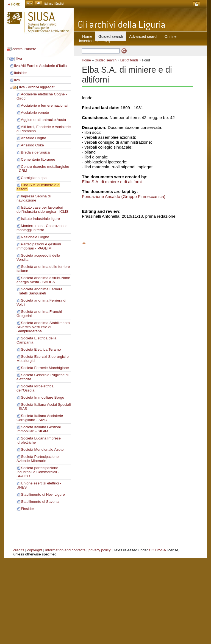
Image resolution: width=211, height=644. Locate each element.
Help (107, 41)
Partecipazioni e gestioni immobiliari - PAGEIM (39, 246)
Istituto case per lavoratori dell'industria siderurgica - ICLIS (42, 209)
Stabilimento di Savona (40, 502)
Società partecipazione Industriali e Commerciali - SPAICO (38, 472)
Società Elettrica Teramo (41, 349)
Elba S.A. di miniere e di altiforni (112, 182)
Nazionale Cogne (35, 237)
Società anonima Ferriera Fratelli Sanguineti (39, 291)
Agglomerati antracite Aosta (43, 120)
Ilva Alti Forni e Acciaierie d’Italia (40, 66)
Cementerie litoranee (38, 159)
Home (87, 36)
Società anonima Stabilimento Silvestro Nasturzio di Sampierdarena (43, 327)
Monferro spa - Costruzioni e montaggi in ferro (42, 228)
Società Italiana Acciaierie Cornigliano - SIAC (40, 418)
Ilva (19, 59)
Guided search (105, 60)
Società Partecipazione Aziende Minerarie (38, 459)
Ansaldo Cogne (34, 138)
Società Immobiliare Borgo (43, 397)
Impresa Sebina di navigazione (34, 198)
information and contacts (65, 550)
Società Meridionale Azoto (42, 449)
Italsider (20, 73)
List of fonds (129, 60)
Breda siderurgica (35, 152)
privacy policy (100, 550)
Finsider (27, 509)
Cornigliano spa (34, 178)
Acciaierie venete (35, 113)
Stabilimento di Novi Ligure (43, 494)
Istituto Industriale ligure (40, 219)
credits (19, 550)
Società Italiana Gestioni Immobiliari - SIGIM (39, 429)
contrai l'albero (24, 49)
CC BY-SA (157, 550)
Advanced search (144, 36)
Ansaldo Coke (32, 145)
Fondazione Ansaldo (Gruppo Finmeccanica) (124, 196)
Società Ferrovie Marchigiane (45, 368)
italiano (49, 4)
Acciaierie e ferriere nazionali (45, 105)
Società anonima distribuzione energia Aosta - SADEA (43, 280)
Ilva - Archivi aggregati (37, 87)
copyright (35, 550)
